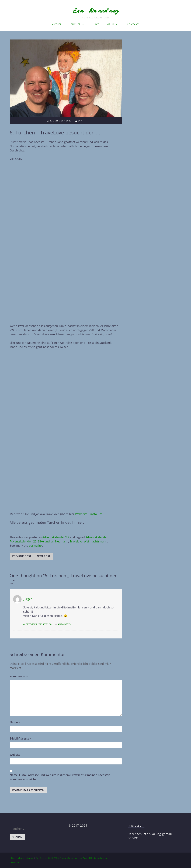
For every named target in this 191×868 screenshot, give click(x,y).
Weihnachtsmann (95, 541)
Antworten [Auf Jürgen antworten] (65, 624)
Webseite (81, 514)
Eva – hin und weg (95, 11)
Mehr (110, 24)
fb (101, 514)
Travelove (76, 541)
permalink (36, 546)
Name (15, 722)
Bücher (76, 24)
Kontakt (133, 24)
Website (15, 755)
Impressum (136, 826)
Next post (44, 556)
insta (94, 514)
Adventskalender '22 (56, 537)
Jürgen (28, 599)
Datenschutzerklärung (22, 858)
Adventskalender (97, 537)
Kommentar (19, 676)
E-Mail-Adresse (21, 738)
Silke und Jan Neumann (53, 541)
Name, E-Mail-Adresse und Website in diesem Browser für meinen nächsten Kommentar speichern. (60, 777)
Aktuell (58, 24)
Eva (80, 121)
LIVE (96, 24)
